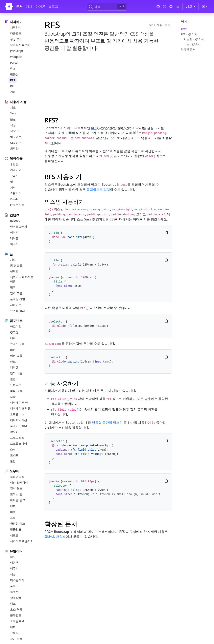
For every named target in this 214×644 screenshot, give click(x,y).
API (12, 557)
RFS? (184, 29)
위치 (13, 506)
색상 (13, 125)
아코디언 (16, 326)
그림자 (14, 633)
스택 (13, 518)
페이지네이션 (19, 420)
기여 (13, 92)
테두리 (14, 568)
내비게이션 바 (19, 402)
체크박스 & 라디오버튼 (22, 279)
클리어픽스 (17, 477)
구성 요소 (16, 39)
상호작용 (16, 598)
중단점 (14, 164)
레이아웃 (16, 305)
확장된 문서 (188, 49)
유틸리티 (16, 193)
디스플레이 (17, 580)
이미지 (14, 232)
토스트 (14, 455)
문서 (19, 6)
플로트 (14, 592)
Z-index (15, 199)
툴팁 (13, 461)
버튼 (13, 350)
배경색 (14, 562)
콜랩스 (14, 379)
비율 (13, 512)
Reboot (15, 221)
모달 (13, 397)
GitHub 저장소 (55, 536)
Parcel (14, 63)
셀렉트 (14, 271)
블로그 (53, 6)
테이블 (14, 238)
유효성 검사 (18, 311)
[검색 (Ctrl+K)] (107, 7)
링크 (13, 603)
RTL (13, 86)
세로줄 (14, 535)
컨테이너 (16, 170)
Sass (13, 113)
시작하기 (16, 27)
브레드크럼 (17, 344)
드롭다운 (16, 385)
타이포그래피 (19, 226)
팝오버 (14, 432)
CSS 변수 (16, 143)
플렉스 (14, 586)
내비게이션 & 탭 (20, 408)
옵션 (13, 119)
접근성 (14, 74)
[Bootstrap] (9, 6)
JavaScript (17, 51)
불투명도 (16, 615)
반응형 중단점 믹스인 (107, 423)
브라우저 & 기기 (20, 45)
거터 (13, 187)
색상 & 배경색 (19, 482)
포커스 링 (16, 494)
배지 (13, 338)
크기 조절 (16, 639)
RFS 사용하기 (189, 34)
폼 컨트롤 (16, 265)
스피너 (14, 449)
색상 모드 (16, 131)
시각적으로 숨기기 (22, 541)
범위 (13, 287)
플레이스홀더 (19, 426)
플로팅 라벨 (18, 299)
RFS (13, 80)
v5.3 (191, 6)
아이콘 (40, 6)
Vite (13, 68)
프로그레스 (17, 438)
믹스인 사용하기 (194, 39)
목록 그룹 (16, 391)
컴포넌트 (16, 137)
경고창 (14, 332)
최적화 (14, 148)
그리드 (14, 176)
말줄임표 (16, 529)
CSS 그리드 (17, 205)
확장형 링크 (18, 523)
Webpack (16, 57)
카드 (13, 361)
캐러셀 (14, 367)
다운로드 (16, 33)
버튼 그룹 (16, 356)
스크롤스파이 (19, 443)
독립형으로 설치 (98, 190)
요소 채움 (16, 609)
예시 (29, 6)
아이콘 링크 (18, 500)
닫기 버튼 (16, 373)
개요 (13, 107)
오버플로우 (17, 621)
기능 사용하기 (193, 44)
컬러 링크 (16, 488)
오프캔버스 (17, 414)
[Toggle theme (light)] (205, 6)
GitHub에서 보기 (160, 25)
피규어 (14, 244)
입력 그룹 (16, 293)
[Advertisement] (108, 83)
